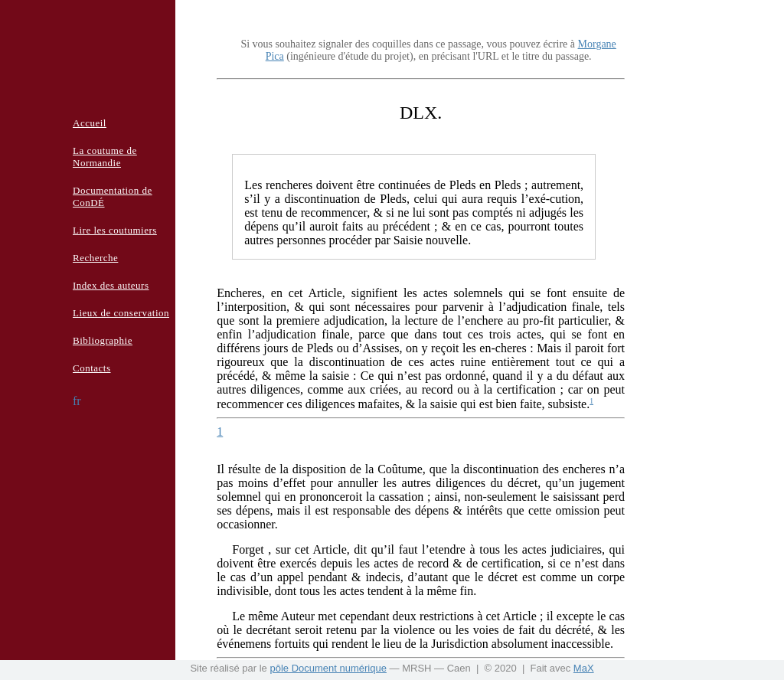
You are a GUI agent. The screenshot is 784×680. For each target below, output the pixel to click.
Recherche (95, 258)
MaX (584, 668)
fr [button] (77, 401)
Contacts (92, 368)
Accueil (90, 123)
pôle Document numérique (328, 668)
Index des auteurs (111, 285)
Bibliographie (103, 340)
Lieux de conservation (121, 313)
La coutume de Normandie (105, 157)
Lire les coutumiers (115, 230)
